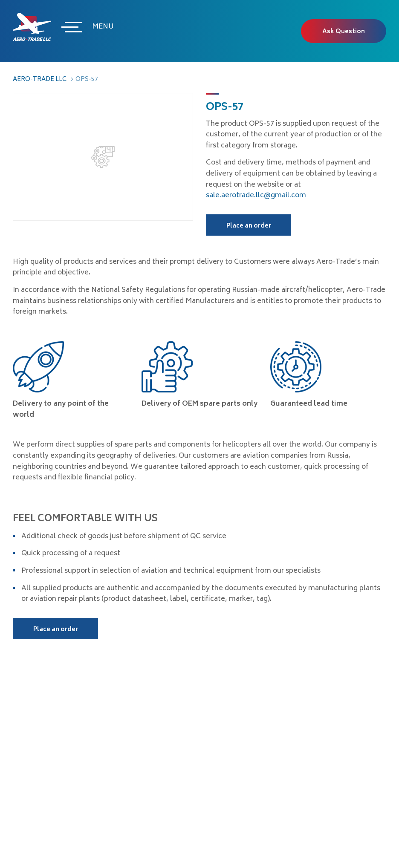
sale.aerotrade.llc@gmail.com (256, 196)
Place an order (249, 226)
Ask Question (344, 32)
